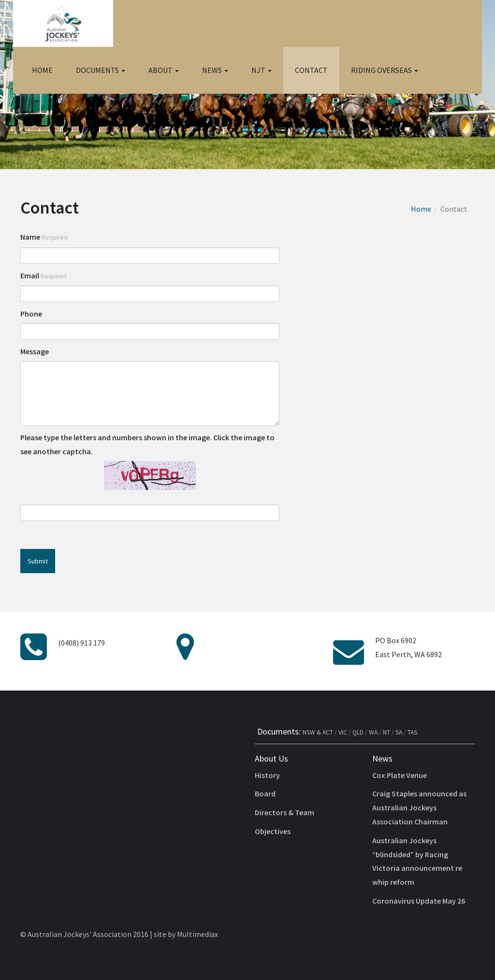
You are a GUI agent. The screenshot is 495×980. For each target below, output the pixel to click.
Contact (311, 70)
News (215, 70)
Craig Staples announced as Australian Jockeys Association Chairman (419, 807)
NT (386, 732)
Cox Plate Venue (400, 775)
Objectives (273, 831)
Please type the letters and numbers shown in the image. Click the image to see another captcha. (147, 444)
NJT (262, 70)
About (164, 70)
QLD (358, 732)
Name (44, 237)
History (267, 775)
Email (44, 275)
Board (265, 793)
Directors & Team (284, 812)
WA (373, 732)
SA (399, 732)
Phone (31, 314)
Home (42, 70)
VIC (343, 732)
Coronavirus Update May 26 (419, 901)
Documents (101, 70)
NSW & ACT (318, 732)
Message (35, 351)
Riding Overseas (385, 70)
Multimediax (197, 934)
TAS (412, 732)
